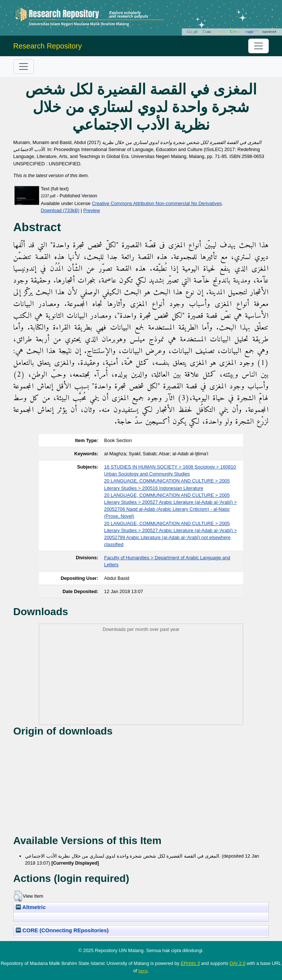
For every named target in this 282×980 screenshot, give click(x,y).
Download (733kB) (60, 210)
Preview (92, 210)
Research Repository (48, 46)
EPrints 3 (190, 963)
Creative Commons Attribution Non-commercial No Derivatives (157, 203)
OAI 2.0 (237, 963)
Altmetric (31, 907)
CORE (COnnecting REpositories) (62, 930)
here (143, 971)
